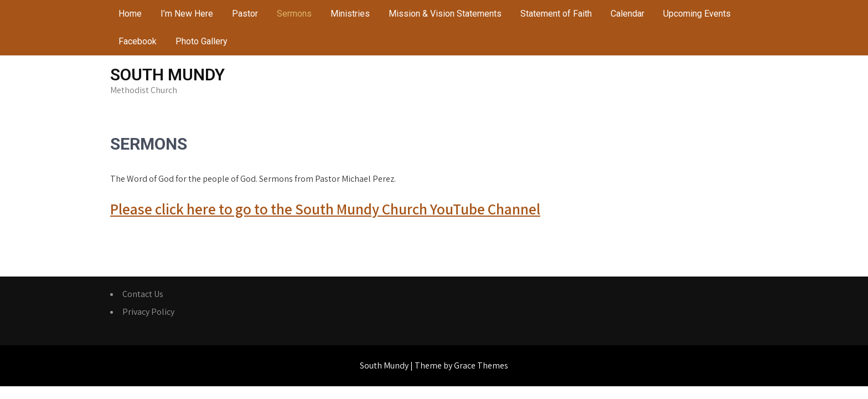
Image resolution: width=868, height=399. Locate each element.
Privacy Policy (148, 312)
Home (130, 14)
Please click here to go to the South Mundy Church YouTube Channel (325, 209)
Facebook (138, 41)
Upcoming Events (697, 14)
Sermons (294, 14)
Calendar (627, 14)
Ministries (350, 14)
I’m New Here (187, 14)
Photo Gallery (201, 41)
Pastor (245, 14)
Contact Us (143, 294)
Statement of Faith (556, 14)
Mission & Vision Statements (445, 14)
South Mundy (167, 75)
